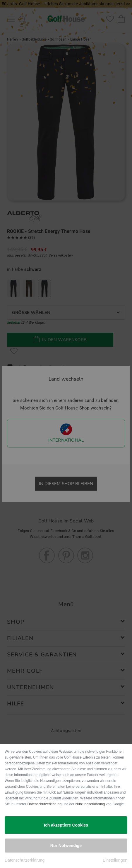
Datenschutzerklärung (44, 804)
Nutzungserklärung (90, 804)
